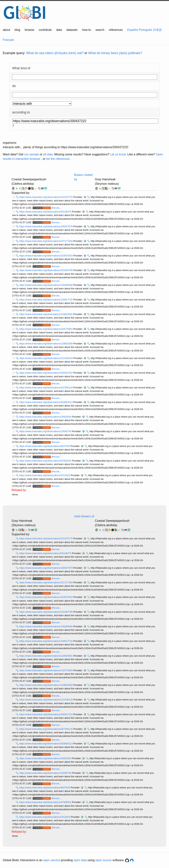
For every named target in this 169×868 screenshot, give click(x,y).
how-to (86, 30)
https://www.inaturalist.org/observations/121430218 (46, 358)
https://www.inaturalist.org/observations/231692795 (46, 270)
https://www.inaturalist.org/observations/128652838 (46, 344)
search (100, 30)
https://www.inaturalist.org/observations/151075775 (46, 197)
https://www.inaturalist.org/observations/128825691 (46, 314)
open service (52, 860)
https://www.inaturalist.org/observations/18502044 (46, 417)
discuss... (56, 208)
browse (29, 30)
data (59, 30)
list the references (58, 159)
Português (146, 30)
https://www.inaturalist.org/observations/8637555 (45, 446)
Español (133, 30)
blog (18, 30)
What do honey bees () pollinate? (115, 53)
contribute (45, 30)
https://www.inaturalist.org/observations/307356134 (46, 388)
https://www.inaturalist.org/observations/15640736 (46, 431)
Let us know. (118, 154)
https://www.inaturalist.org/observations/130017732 (46, 300)
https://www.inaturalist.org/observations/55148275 (46, 212)
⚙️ (85, 197)
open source (104, 860)
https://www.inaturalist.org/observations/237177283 (46, 241)
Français (8, 40)
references (116, 30)
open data (80, 860)
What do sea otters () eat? (55, 53)
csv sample (32, 154)
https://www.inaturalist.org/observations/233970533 (46, 256)
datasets (72, 30)
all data (48, 154)
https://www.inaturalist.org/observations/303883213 (46, 402)
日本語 (157, 30)
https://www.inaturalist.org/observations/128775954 (46, 329)
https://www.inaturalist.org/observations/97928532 (46, 461)
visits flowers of (84, 516)
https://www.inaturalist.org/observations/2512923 (45, 475)
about (6, 30)
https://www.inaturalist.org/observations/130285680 (46, 285)
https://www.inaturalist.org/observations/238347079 (46, 226)
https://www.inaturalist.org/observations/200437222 (46, 373)
